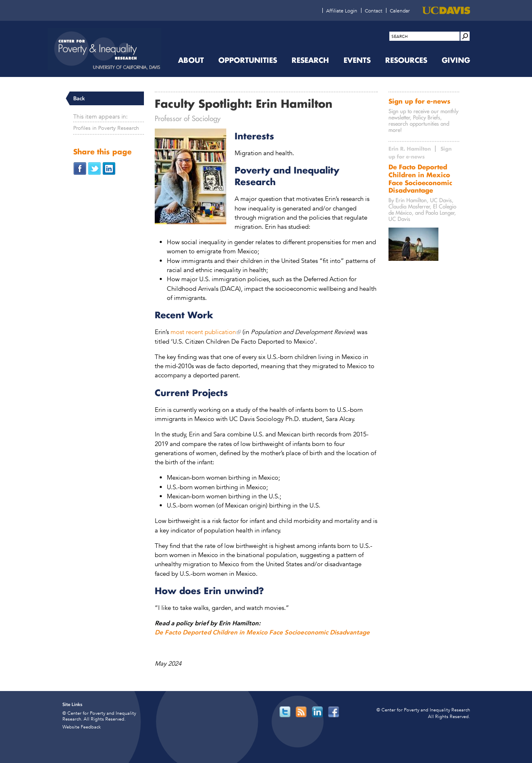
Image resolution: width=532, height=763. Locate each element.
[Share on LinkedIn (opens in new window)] (109, 168)
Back (79, 98)
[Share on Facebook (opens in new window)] (80, 168)
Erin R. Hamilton (410, 149)
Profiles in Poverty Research (106, 128)
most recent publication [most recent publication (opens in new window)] (203, 332)
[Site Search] (465, 36)
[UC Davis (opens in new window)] (446, 10)
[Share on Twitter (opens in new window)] (94, 168)
